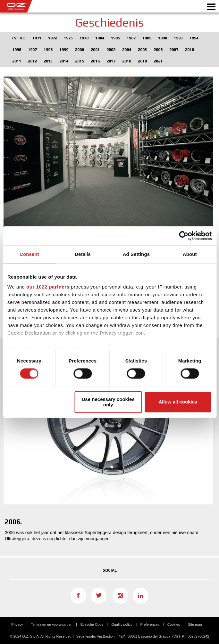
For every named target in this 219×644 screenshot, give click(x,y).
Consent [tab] (29, 254)
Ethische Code (92, 624)
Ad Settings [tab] (136, 254)
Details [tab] (83, 254)
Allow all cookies (178, 402)
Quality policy (122, 624)
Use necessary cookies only (108, 402)
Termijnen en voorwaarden (52, 624)
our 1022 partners (48, 287)
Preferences (150, 624)
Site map (195, 624)
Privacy (17, 624)
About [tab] (190, 254)
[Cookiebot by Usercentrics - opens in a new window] (184, 236)
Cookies (174, 624)
